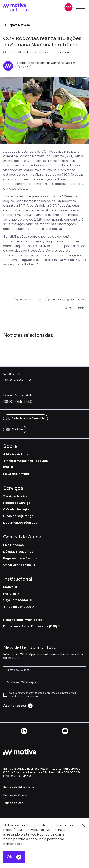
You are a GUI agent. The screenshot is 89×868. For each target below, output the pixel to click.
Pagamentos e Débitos (20, 558)
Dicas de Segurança (18, 516)
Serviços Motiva (15, 496)
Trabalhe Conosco (19, 607)
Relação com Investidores (23, 620)
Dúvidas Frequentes (18, 552)
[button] (68, 7)
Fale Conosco (14, 545)
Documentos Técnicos (20, 523)
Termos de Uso (13, 803)
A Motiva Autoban (17, 454)
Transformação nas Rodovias (25, 461)
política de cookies (28, 839)
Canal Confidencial (19, 565)
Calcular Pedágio (16, 509)
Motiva (10, 587)
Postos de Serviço (17, 503)
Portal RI (11, 594)
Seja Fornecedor (18, 600)
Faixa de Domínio (16, 474)
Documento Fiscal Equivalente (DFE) (32, 626)
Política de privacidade (25, 696)
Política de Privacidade (19, 787)
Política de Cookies (16, 795)
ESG (8, 467)
